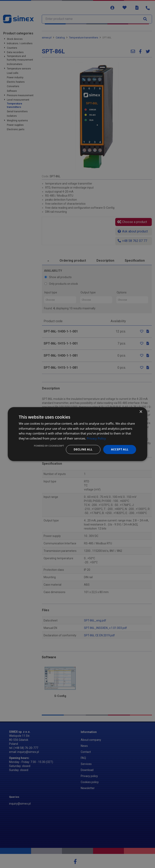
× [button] (141, 412)
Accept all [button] (120, 449)
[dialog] (77, 434)
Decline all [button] (83, 449)
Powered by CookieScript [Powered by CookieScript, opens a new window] (49, 446)
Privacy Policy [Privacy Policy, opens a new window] (96, 438)
